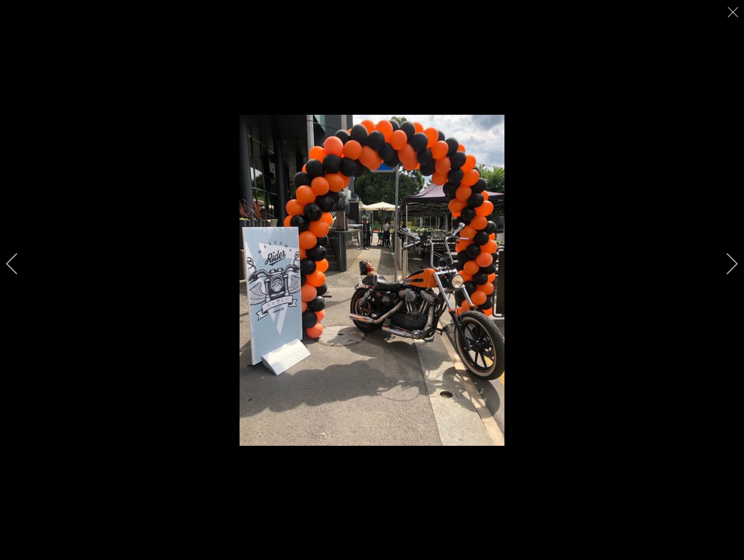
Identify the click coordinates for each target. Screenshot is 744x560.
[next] (725, 264)
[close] (734, 12)
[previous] (19, 264)
